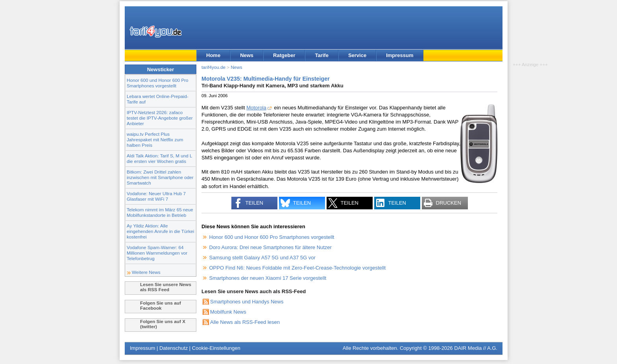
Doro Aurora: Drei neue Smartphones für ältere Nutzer (271, 247)
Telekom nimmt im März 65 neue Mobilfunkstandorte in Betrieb (160, 212)
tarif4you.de (213, 67)
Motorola (256, 108)
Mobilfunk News (228, 312)
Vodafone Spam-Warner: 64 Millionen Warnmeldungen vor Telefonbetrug (157, 253)
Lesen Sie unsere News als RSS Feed (166, 287)
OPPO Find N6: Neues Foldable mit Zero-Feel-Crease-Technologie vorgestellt (298, 268)
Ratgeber (284, 55)
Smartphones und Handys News (247, 302)
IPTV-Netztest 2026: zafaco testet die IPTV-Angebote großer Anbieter (160, 118)
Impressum (400, 55)
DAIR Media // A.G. (476, 348)
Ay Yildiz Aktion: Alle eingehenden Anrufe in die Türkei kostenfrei (160, 231)
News (247, 55)
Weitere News (146, 272)
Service (357, 55)
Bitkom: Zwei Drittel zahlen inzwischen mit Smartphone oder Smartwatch (160, 177)
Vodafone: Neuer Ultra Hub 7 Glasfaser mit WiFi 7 (156, 196)
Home (213, 55)
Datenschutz (174, 348)
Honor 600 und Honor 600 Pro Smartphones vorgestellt (158, 83)
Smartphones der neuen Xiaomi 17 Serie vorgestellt (268, 278)
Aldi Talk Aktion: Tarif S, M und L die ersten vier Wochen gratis (159, 158)
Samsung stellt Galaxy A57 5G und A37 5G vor (262, 258)
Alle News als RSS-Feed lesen (245, 322)
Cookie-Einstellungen (216, 348)
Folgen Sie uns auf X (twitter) (163, 324)
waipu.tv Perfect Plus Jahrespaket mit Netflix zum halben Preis (155, 140)
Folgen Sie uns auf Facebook (161, 305)
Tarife (321, 55)
